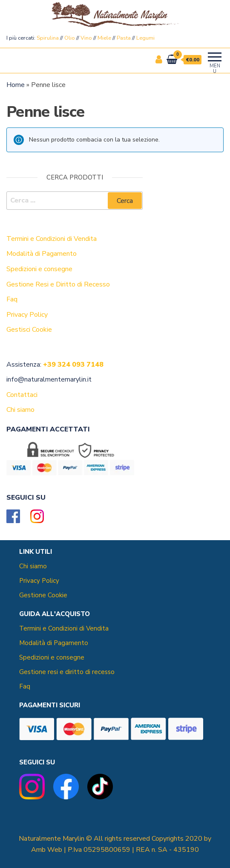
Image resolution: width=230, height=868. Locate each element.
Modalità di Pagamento (54, 643)
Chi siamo (33, 566)
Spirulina (48, 38)
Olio (70, 38)
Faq (25, 686)
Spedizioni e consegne (52, 657)
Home (16, 85)
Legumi (145, 38)
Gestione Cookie (43, 595)
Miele (104, 38)
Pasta (124, 38)
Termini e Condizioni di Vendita (64, 628)
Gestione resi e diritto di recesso (67, 672)
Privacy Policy (39, 581)
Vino (86, 38)
